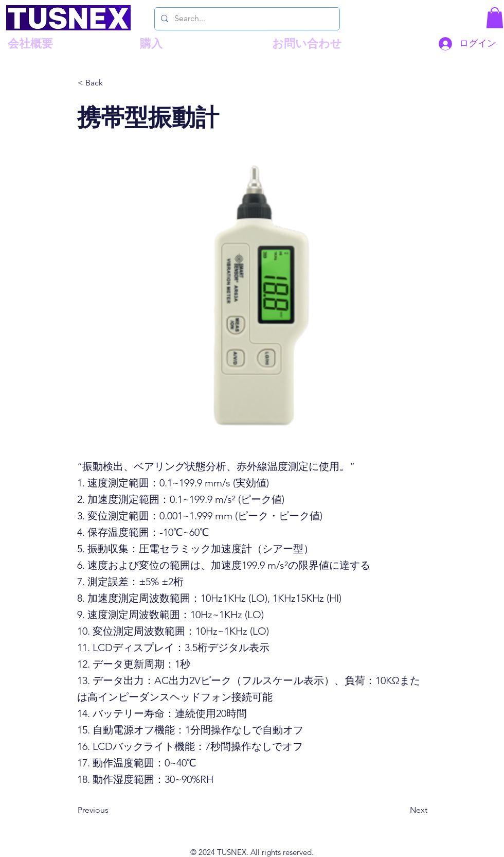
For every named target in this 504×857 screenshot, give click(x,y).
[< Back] (112, 83)
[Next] (402, 810)
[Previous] (112, 810)
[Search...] (246, 19)
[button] (495, 18)
